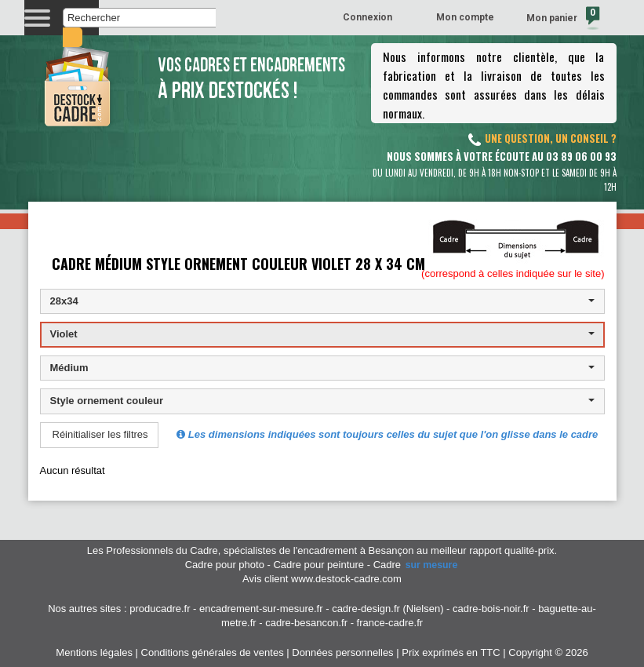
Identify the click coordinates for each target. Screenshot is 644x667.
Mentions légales (94, 652)
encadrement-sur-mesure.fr (261, 609)
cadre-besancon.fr (306, 623)
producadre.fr (160, 609)
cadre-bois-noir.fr (491, 609)
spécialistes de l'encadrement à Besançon (320, 550)
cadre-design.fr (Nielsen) (387, 609)
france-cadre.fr (390, 623)
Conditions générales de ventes (213, 652)
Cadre (417, 565)
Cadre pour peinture (318, 565)
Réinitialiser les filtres (100, 434)
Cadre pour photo (225, 565)
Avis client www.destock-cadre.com (322, 579)
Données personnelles (342, 652)
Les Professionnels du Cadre (153, 550)
